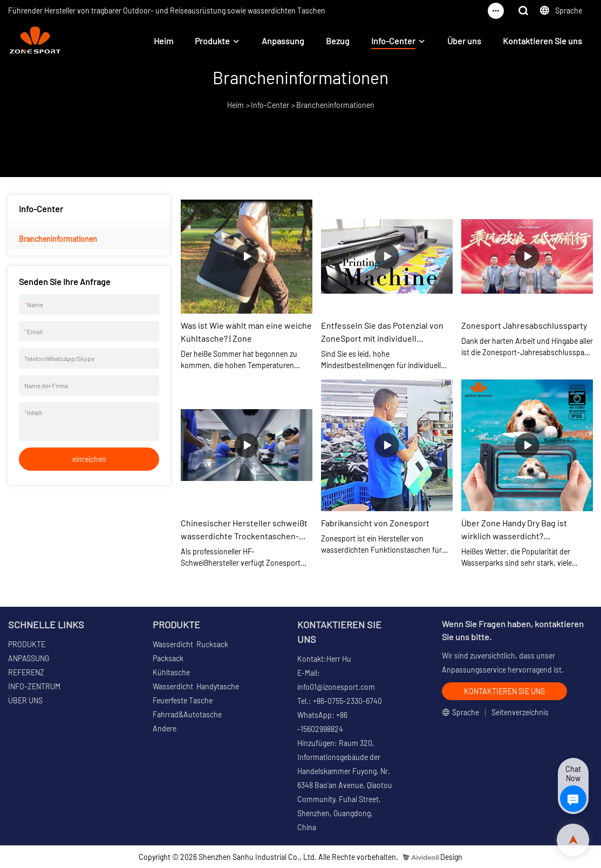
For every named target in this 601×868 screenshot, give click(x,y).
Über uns (464, 41)
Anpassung (283, 41)
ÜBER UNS (25, 700)
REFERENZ (26, 672)
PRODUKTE (27, 644)
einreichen (89, 459)
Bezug (338, 41)
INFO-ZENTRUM (34, 686)
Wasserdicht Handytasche (196, 686)
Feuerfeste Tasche (183, 700)
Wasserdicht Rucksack (190, 644)
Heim (163, 41)
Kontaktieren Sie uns (542, 41)
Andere (165, 728)
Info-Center (393, 41)
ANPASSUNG (29, 658)
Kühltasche (171, 672)
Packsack (168, 658)
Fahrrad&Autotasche (187, 714)
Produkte (212, 41)
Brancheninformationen (335, 105)
